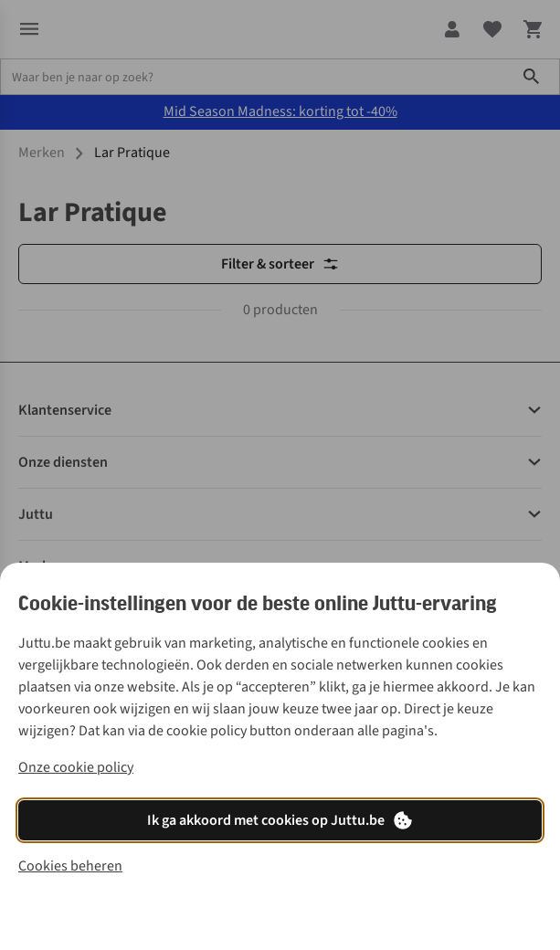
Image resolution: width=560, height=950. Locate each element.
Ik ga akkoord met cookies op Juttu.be (280, 820)
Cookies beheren (70, 866)
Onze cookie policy (76, 767)
